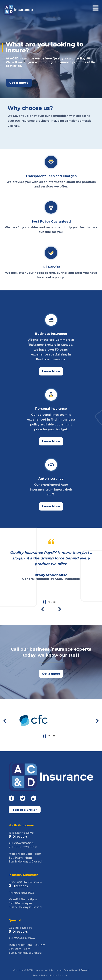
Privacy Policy (40, 975)
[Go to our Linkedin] (34, 799)
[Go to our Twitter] (23, 799)
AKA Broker (82, 970)
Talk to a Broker (25, 810)
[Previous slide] (5, 721)
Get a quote (51, 674)
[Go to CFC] (34, 721)
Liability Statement (59, 975)
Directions (18, 837)
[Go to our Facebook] (11, 799)
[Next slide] (59, 609)
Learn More (51, 371)
